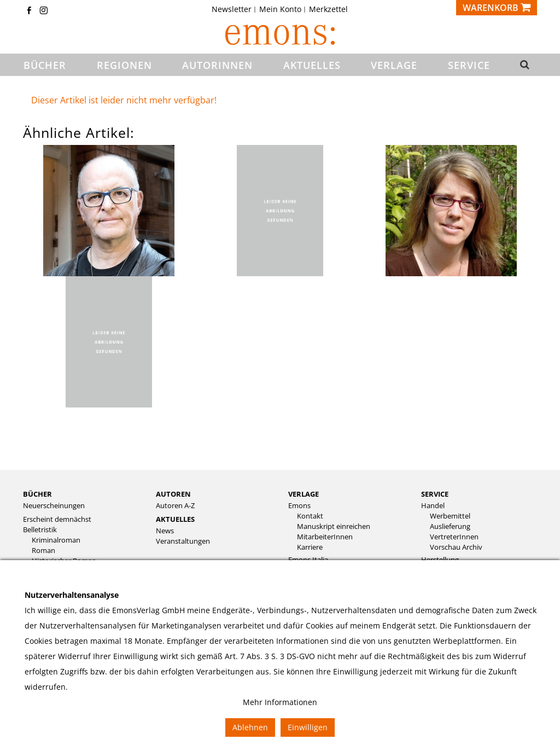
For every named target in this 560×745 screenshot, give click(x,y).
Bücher (37, 494)
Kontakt (310, 516)
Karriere (310, 547)
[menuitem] (235, 9)
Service (435, 494)
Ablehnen (250, 727)
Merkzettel (328, 9)
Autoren (173, 494)
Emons (299, 506)
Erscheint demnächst (57, 519)
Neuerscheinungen (54, 506)
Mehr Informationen (280, 702)
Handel (433, 506)
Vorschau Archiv (456, 547)
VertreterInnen (454, 537)
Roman (43, 551)
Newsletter (232, 9)
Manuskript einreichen (334, 526)
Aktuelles (175, 519)
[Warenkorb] (497, 8)
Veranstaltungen (183, 541)
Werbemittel (450, 516)
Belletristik (40, 530)
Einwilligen (308, 727)
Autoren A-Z (175, 506)
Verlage (304, 494)
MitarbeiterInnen (325, 537)
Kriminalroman (56, 540)
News (165, 531)
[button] (524, 65)
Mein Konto (280, 9)
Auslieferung (450, 526)
